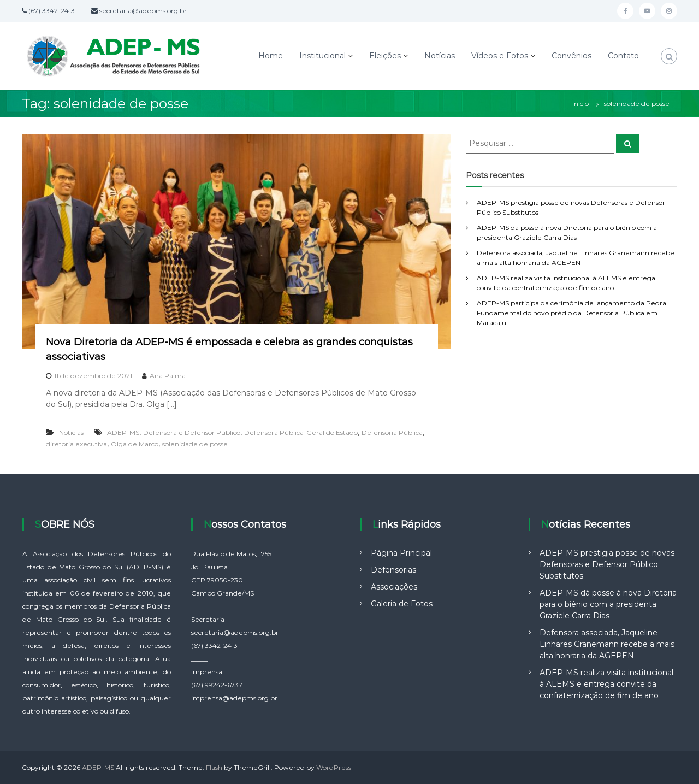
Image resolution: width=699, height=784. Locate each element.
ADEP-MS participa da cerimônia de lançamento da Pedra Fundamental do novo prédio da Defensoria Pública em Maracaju (571, 313)
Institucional (322, 56)
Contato (623, 56)
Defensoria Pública (392, 432)
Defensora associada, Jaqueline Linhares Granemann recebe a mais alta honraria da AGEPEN (607, 644)
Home (271, 56)
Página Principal (401, 553)
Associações (394, 587)
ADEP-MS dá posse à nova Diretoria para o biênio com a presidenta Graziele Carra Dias (608, 604)
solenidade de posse (195, 444)
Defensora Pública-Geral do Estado (301, 432)
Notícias (440, 56)
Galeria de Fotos (402, 604)
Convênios (571, 56)
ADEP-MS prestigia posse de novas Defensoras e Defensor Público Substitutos (607, 564)
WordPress (334, 767)
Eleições (385, 56)
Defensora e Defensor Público (192, 432)
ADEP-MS (123, 432)
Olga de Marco (135, 444)
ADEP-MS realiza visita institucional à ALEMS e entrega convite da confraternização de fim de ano (606, 684)
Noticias (71, 432)
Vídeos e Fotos (500, 56)
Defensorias (393, 570)
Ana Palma (168, 376)
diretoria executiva (76, 444)
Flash (214, 767)
